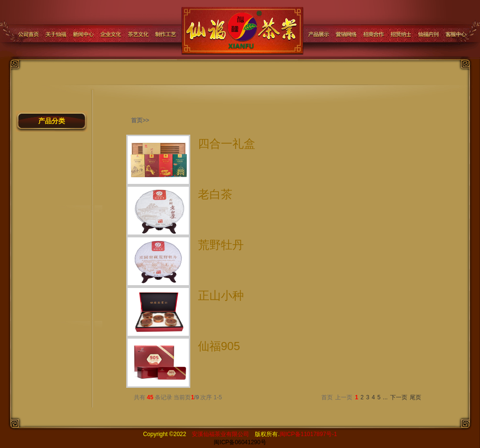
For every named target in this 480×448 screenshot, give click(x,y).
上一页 (344, 397)
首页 (327, 397)
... (385, 397)
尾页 (415, 397)
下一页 (399, 397)
